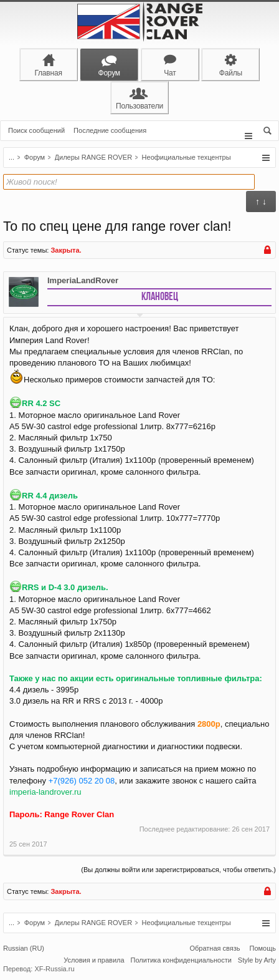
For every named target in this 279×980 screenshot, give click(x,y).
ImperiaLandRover (83, 280)
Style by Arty (257, 960)
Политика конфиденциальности (181, 960)
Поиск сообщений (36, 130)
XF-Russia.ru (54, 969)
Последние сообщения (110, 130)
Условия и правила (94, 960)
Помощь (263, 948)
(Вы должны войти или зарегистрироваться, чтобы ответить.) (178, 870)
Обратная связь (215, 948)
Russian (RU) (24, 948)
